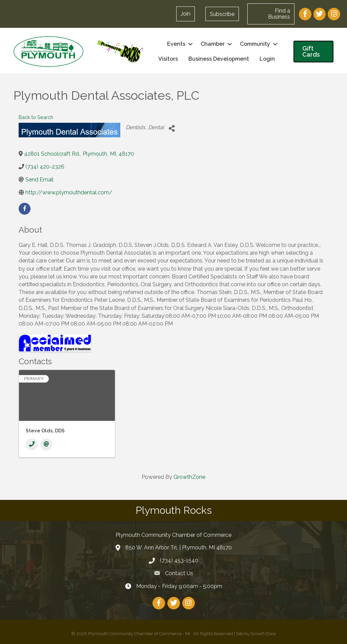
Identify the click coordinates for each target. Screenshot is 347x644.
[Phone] (32, 444)
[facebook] (25, 209)
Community (255, 44)
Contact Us (179, 573)
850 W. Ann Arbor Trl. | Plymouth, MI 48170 (179, 548)
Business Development (219, 59)
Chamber (213, 44)
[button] (222, 14)
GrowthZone (189, 477)
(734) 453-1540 (179, 560)
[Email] (46, 444)
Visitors (168, 59)
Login (267, 59)
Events (176, 44)
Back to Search (36, 117)
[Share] (172, 129)
